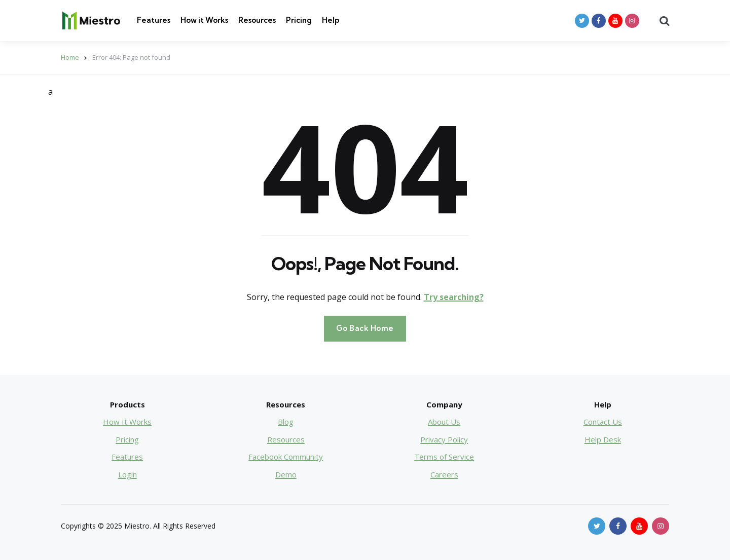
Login (127, 474)
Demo (286, 474)
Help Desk (603, 439)
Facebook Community (286, 457)
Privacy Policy (444, 439)
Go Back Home (365, 328)
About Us (444, 422)
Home (70, 57)
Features (154, 20)
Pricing (299, 20)
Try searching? (454, 297)
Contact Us (603, 422)
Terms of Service (444, 457)
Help (331, 20)
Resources (257, 20)
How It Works (127, 422)
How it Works (204, 20)
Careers (444, 474)
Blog (286, 422)
